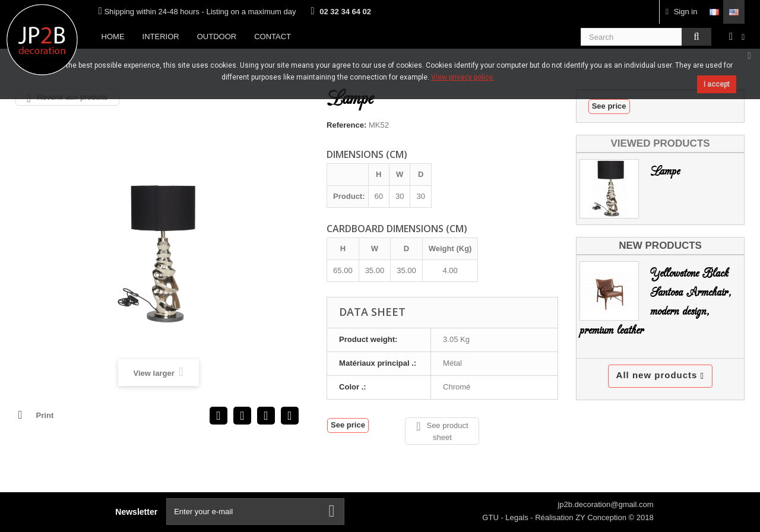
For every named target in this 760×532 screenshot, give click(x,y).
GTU (491, 517)
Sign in (681, 12)
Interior (161, 37)
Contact (273, 37)
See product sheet (442, 431)
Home (113, 37)
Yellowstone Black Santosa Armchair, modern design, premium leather (655, 302)
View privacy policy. (463, 77)
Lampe (665, 171)
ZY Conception (602, 517)
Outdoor (217, 37)
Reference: (346, 125)
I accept (717, 84)
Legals (518, 517)
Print (45, 415)
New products (660, 246)
